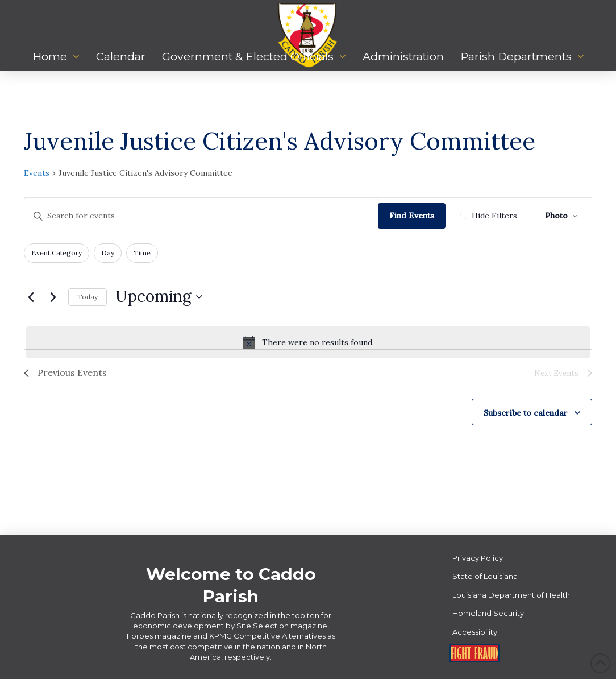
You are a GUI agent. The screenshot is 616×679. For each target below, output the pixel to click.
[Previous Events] (31, 297)
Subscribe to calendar (526, 413)
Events (37, 173)
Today (88, 297)
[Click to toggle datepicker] (159, 297)
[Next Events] (53, 297)
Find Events (412, 216)
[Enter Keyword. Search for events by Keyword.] (201, 216)
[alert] (308, 342)
